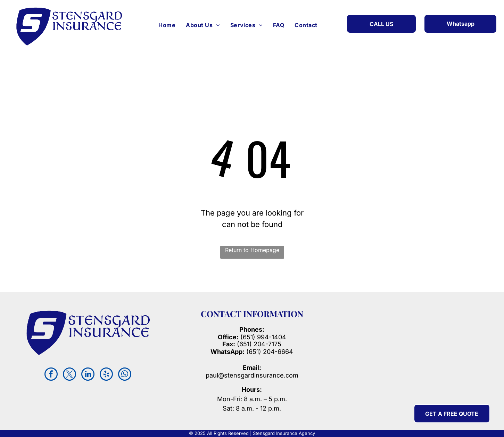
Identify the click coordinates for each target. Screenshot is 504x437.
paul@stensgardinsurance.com (252, 375)
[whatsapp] (125, 375)
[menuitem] (167, 25)
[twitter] (69, 375)
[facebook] (51, 375)
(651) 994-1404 (263, 337)
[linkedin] (88, 375)
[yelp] (106, 375)
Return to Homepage (252, 250)
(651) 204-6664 (252, 352)
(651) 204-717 (257, 344)
